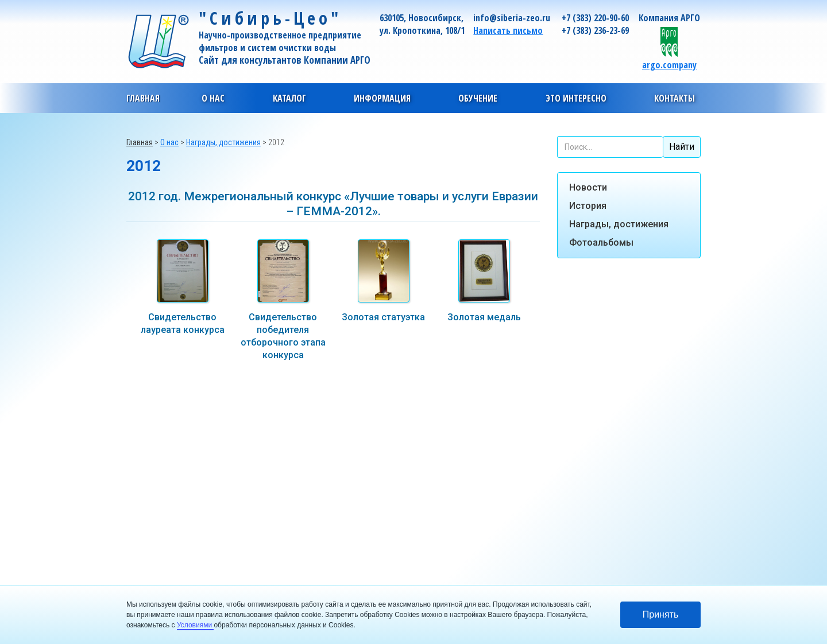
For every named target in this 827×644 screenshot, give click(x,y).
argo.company (669, 65)
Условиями (196, 625)
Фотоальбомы (601, 243)
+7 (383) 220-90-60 (595, 18)
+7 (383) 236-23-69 (595, 30)
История (588, 206)
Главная (143, 98)
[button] (213, 98)
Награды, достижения (619, 224)
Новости (588, 187)
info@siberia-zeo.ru (512, 18)
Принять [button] (661, 614)
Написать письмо (508, 30)
